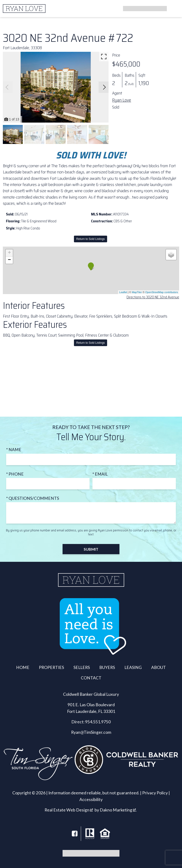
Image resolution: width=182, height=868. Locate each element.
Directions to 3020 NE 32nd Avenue (153, 297)
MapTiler (137, 292)
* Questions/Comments (33, 498)
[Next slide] (104, 87)
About (159, 667)
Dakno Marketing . (118, 810)
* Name (14, 450)
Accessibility (91, 799)
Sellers (82, 667)
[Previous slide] (7, 87)
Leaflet (123, 292)
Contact (91, 678)
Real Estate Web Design (69, 810)
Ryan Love (122, 100)
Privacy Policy (155, 793)
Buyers (107, 667)
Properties (51, 667)
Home (23, 667)
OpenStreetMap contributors (162, 292)
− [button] (9, 260)
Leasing (133, 667)
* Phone (15, 474)
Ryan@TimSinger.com (91, 732)
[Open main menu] (173, 9)
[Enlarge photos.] (104, 57)
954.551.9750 (98, 722)
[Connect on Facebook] (75, 834)
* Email (100, 474)
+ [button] (9, 253)
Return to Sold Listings (91, 239)
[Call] (143, 9)
